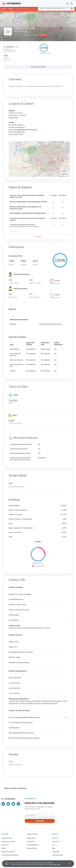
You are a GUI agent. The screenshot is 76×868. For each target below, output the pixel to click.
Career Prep (5, 845)
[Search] (68, 3)
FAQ (53, 845)
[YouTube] (13, 804)
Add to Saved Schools (38, 67)
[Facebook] (8, 804)
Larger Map (6, 38)
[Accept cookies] (68, 864)
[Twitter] (3, 804)
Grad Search (31, 842)
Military (4, 848)
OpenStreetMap (63, 12)
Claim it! (43, 35)
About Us (55, 838)
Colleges (11, 9)
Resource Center (32, 848)
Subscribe (40, 821)
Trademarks (56, 852)
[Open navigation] (72, 3)
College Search (31, 838)
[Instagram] (18, 804)
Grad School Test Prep (8, 842)
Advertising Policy (58, 855)
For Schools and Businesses (10, 855)
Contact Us (56, 842)
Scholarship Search (33, 845)
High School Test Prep (8, 852)
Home (4, 9)
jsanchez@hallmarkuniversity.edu (25, 130)
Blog (54, 848)
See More (38, 237)
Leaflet (52, 12)
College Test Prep (7, 838)
